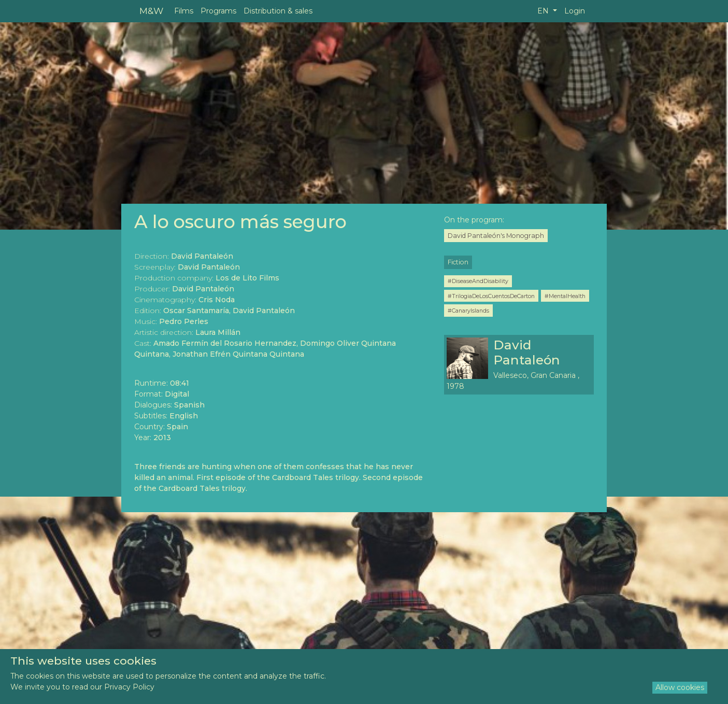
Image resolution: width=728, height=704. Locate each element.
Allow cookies (680, 687)
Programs (218, 11)
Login (575, 11)
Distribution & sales (278, 11)
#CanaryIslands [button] (468, 311)
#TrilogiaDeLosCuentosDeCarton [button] (491, 296)
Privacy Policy (129, 687)
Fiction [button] (458, 262)
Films (184, 11)
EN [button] (544, 11)
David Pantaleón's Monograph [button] (496, 236)
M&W (151, 11)
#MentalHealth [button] (565, 296)
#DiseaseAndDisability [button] (478, 281)
